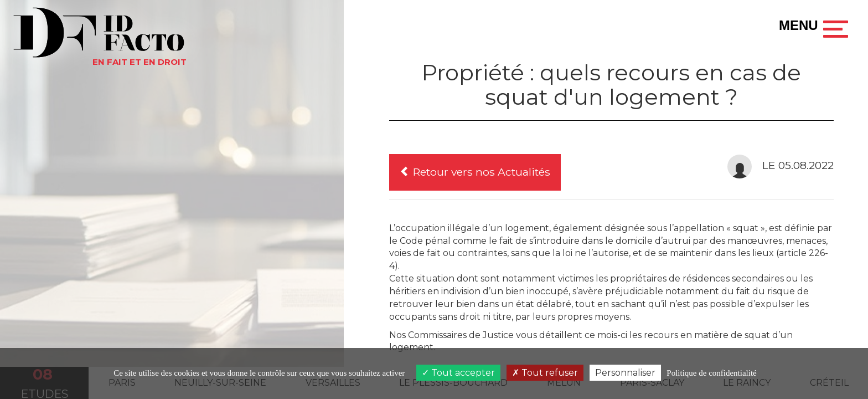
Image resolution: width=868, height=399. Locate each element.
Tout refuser (545, 373)
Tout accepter (458, 373)
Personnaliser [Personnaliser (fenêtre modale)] (625, 373)
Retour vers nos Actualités (475, 172)
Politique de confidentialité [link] (711, 373)
